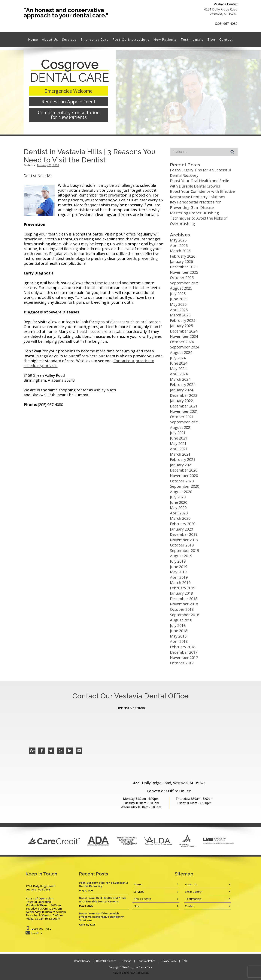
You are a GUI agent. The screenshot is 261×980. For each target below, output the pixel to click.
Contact (226, 40)
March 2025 (180, 315)
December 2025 (184, 267)
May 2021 (178, 444)
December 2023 (184, 395)
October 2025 (182, 278)
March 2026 (180, 251)
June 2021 (179, 438)
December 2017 (184, 652)
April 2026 (179, 246)
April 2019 (179, 577)
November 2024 (184, 336)
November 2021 (184, 411)
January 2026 (181, 261)
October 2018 (182, 609)
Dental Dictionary (106, 961)
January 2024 (181, 390)
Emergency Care (95, 40)
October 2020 (182, 481)
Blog (211, 40)
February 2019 (183, 588)
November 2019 (184, 540)
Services (69, 40)
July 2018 (178, 625)
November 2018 (184, 604)
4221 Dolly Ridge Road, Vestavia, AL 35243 (169, 783)
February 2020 (183, 524)
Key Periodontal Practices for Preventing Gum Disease (195, 205)
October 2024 (182, 342)
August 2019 (181, 556)
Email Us (36, 933)
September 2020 (185, 486)
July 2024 (178, 358)
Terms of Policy (146, 961)
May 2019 (178, 572)
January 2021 (181, 465)
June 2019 (179, 567)
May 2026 (178, 240)
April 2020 (179, 513)
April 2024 (179, 374)
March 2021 (180, 454)
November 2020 (184, 476)
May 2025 (178, 304)
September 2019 (185, 551)
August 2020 (181, 492)
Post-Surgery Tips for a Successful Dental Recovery (103, 884)
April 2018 (179, 641)
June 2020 (179, 502)
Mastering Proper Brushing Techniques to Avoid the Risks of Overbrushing (199, 218)
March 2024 (180, 379)
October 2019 (182, 545)
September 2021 (185, 422)
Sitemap (127, 961)
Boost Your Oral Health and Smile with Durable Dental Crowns (200, 183)
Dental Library (82, 961)
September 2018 (185, 615)
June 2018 (179, 631)
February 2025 (183, 320)
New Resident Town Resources (131, 973)
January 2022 (181, 401)
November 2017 (184, 657)
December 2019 (184, 534)
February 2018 (183, 647)
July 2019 (178, 561)
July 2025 (178, 294)
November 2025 (184, 272)
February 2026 (183, 256)
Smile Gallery (193, 892)
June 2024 (179, 363)
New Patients (165, 40)
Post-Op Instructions (131, 40)
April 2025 (179, 310)
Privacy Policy (169, 961)
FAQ (185, 961)
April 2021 (179, 449)
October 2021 (182, 417)
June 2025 (179, 299)
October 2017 (182, 663)
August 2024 (181, 352)
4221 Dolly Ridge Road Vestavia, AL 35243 (221, 12)
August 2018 (181, 620)
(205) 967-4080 (226, 24)
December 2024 (184, 331)
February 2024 (183, 385)
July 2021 (178, 433)
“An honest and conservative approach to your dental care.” (66, 13)
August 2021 (181, 427)
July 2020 (178, 497)
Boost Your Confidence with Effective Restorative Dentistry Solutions (202, 194)
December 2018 (184, 599)
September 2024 (185, 347)
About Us (50, 40)
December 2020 (184, 470)
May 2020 (178, 508)
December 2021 (184, 406)
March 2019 (180, 583)
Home (33, 40)
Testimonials (192, 40)
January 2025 (181, 326)
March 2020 (180, 518)
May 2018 (178, 636)
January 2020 (181, 529)
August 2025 (181, 288)
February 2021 (183, 459)
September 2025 (185, 283)
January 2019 (181, 593)
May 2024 (178, 369)
